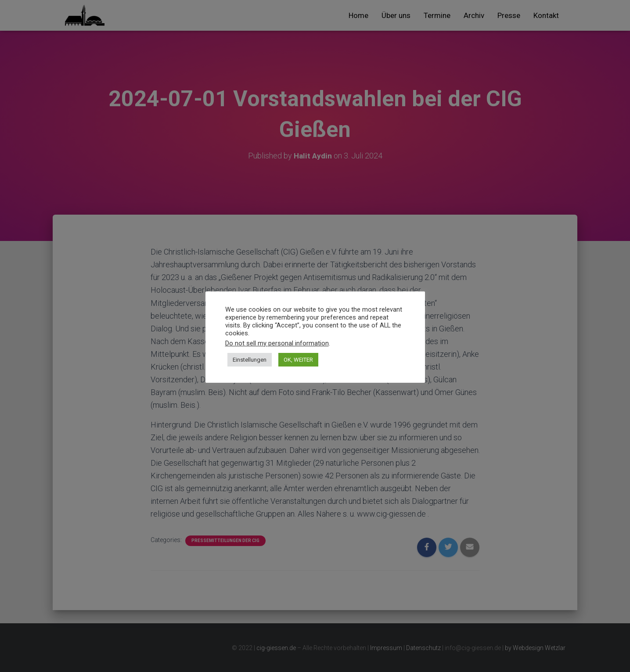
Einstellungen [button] (250, 360)
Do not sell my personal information (277, 343)
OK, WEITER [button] (298, 360)
